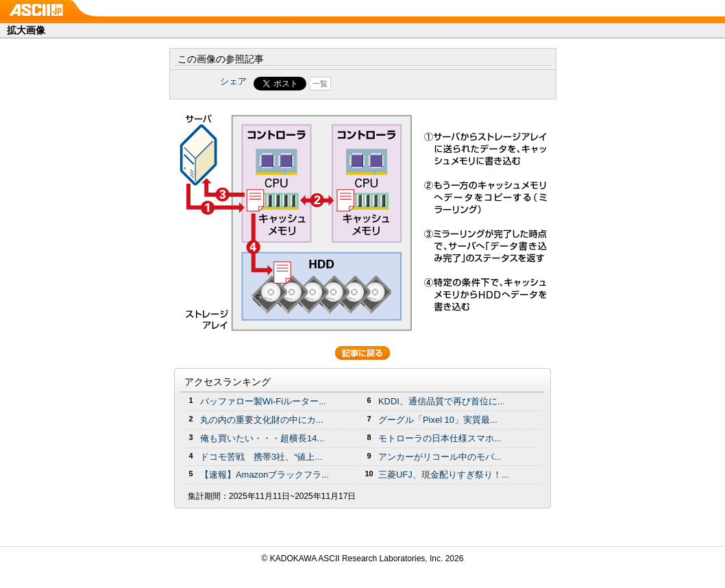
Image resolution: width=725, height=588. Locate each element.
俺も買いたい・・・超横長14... (262, 438)
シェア (233, 81)
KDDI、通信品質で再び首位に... (442, 401)
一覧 (320, 84)
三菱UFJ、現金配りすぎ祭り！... (443, 475)
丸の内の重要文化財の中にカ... (262, 420)
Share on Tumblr (414, 84)
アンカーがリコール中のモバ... (440, 457)
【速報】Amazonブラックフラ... (265, 475)
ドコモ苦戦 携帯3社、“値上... (261, 457)
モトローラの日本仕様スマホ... (440, 438)
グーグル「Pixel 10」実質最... (438, 420)
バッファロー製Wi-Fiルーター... (263, 401)
